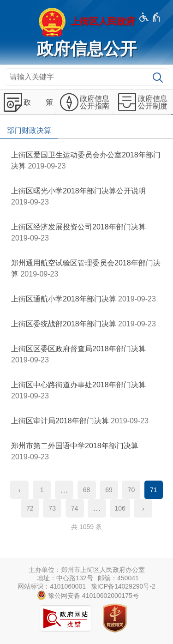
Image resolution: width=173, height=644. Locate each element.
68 (87, 490)
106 (120, 508)
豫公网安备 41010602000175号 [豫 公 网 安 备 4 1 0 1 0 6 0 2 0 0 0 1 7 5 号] (88, 595)
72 (30, 508)
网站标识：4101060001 (52, 586)
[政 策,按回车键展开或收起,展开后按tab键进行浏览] (27, 102)
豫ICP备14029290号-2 (123, 586)
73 (52, 508)
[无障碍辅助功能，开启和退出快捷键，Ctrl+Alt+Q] (150, 17)
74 (75, 508)
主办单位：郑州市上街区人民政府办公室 (87, 570)
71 (154, 490)
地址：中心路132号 (65, 578)
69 (109, 490)
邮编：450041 (118, 578)
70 (131, 490)
